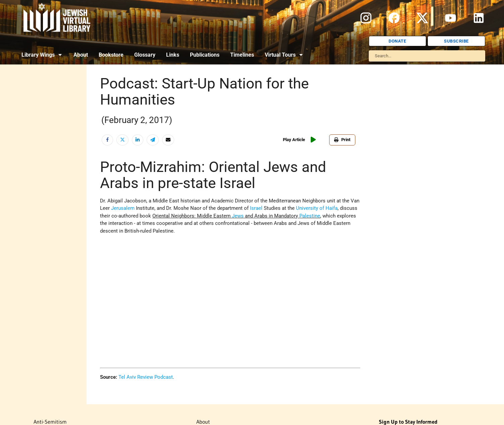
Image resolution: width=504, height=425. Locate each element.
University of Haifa (317, 208)
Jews (238, 216)
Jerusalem (123, 208)
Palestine (310, 216)
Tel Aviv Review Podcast (146, 377)
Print (342, 140)
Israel (256, 208)
